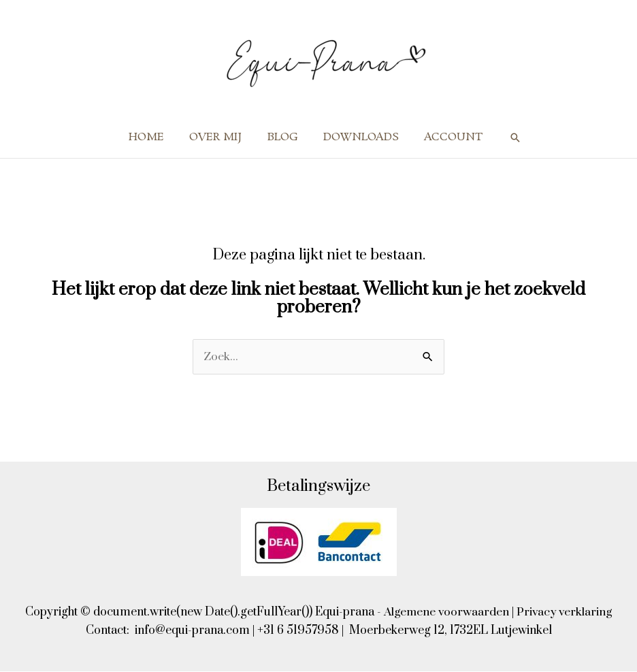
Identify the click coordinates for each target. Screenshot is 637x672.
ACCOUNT (446, 137)
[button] (506, 138)
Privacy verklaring (566, 613)
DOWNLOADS (358, 137)
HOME (154, 137)
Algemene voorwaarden (446, 613)
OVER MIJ (219, 137)
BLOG (283, 137)
